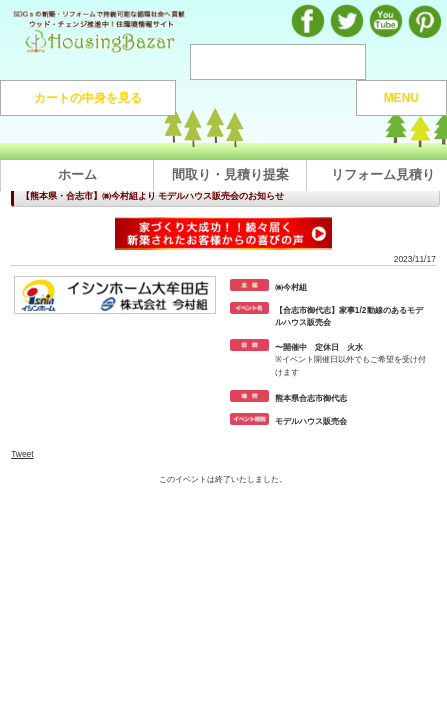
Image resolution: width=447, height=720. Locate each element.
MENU (401, 98)
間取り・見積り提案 (230, 174)
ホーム (77, 174)
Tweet (22, 454)
